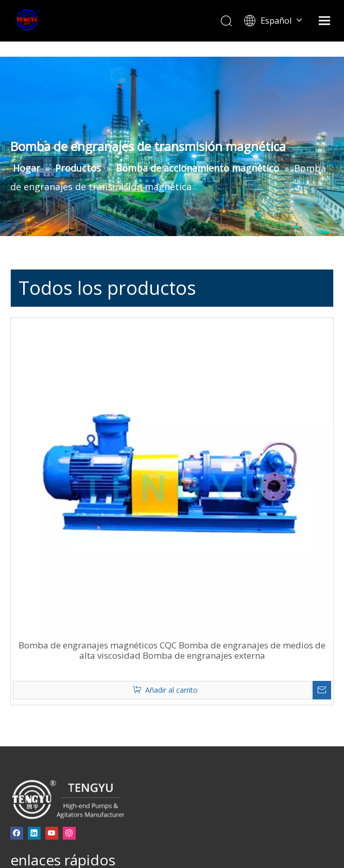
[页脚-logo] (68, 799)
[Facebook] (17, 833)
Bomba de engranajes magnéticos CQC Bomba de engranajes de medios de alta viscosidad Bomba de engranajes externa (172, 650)
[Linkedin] (34, 833)
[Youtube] (52, 833)
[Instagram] (69, 833)
